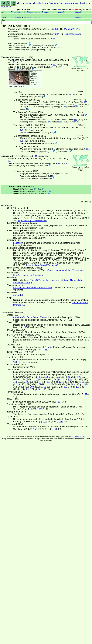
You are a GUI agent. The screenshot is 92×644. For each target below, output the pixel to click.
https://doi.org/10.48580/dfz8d (32, 221)
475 (22, 130)
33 (69, 377)
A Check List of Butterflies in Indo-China (32, 288)
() (62, 12)
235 (45, 422)
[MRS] (34, 50)
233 (65, 387)
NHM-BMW (23, 43)
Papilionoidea (65, 3)
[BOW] (65, 65)
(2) (43, 34)
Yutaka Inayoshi (70, 122)
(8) (74, 128)
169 (15, 362)
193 (73, 384)
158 (35, 429)
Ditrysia (52, 3)
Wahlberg (42, 50)
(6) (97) (69, 115)
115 (86, 102)
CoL (26, 45)
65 (27, 379)
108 (37, 379)
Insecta (28, 3)
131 (61, 382)
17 (21, 62)
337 (57, 34)
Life (20, 3)
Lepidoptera (40, 3)
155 (85, 384)
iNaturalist (36, 45)
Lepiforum (18, 243)
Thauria (45, 12)
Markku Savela (79, 437)
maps (82, 70)
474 (87, 394)
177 (10, 161)
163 (44, 387)
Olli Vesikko (20, 86)
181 (40, 389)
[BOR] (22, 67)
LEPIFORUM (26, 69)
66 (86, 115)
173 (57, 29)
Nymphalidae (81, 3)
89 (58, 379)
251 (88, 149)
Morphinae (6, 7)
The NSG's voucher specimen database (50, 280)
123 (27, 382)
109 (61, 422)
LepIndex (19, 45)
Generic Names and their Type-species (66, 270)
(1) (58, 159)
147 (51, 384)
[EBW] (59, 65)
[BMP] (28, 50)
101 (79, 377)
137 (49, 382)
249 (28, 389)
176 (13, 62)
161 (82, 382)
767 (41, 409)
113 (15, 382)
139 (18, 384)
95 (49, 377)
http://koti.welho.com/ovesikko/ (28, 275)
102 (65, 163)
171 (78, 387)
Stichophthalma (33, 12)
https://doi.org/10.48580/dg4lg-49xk (43, 265)
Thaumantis (16, 12)
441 (54, 39)
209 (32, 387)
